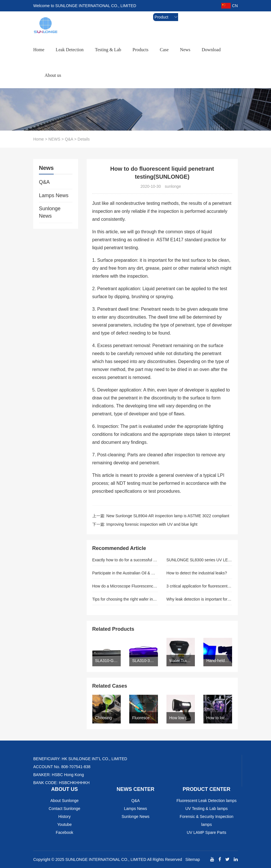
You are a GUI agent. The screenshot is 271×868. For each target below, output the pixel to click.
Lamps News (54, 195)
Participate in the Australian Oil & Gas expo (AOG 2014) (125, 573)
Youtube (65, 824)
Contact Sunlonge (64, 809)
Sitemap (192, 859)
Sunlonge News (50, 212)
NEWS (54, 139)
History (64, 817)
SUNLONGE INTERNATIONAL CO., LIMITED (106, 859)
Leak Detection (70, 50)
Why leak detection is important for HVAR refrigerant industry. (199, 599)
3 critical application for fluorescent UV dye (199, 586)
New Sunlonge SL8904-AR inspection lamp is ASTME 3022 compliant (168, 516)
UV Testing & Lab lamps (206, 809)
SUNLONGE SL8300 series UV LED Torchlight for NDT (199, 560)
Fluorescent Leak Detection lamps (207, 801)
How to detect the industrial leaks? (197, 573)
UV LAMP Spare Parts (206, 832)
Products (140, 50)
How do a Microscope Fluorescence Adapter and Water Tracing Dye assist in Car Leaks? (125, 586)
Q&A (69, 139)
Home (39, 50)
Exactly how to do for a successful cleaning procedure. (125, 560)
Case (164, 50)
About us (53, 75)
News (185, 50)
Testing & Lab (108, 50)
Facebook (64, 832)
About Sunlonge (64, 801)
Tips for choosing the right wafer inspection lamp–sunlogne (125, 599)
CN (230, 6)
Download (211, 50)
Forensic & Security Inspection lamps (206, 820)
